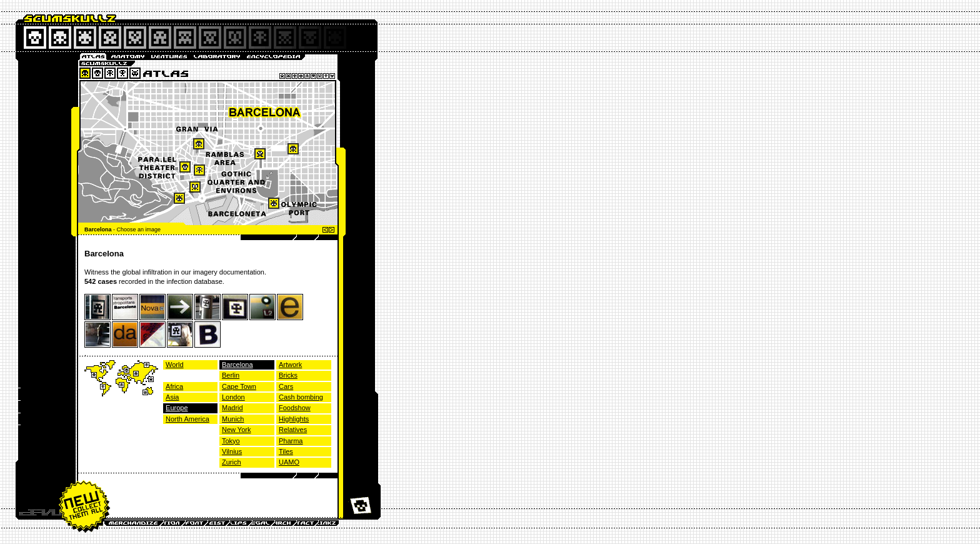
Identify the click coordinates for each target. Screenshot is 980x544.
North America (187, 419)
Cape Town (239, 386)
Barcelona (237, 365)
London (233, 397)
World (175, 365)
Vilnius (232, 451)
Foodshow (295, 408)
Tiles (286, 451)
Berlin (231, 375)
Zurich (232, 462)
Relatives (293, 430)
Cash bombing (301, 397)
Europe (177, 408)
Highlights (294, 419)
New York (236, 430)
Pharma (291, 441)
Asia (172, 397)
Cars (286, 386)
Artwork (290, 365)
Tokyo (231, 441)
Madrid (232, 408)
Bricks (288, 375)
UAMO (289, 462)
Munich (233, 419)
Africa (174, 386)
